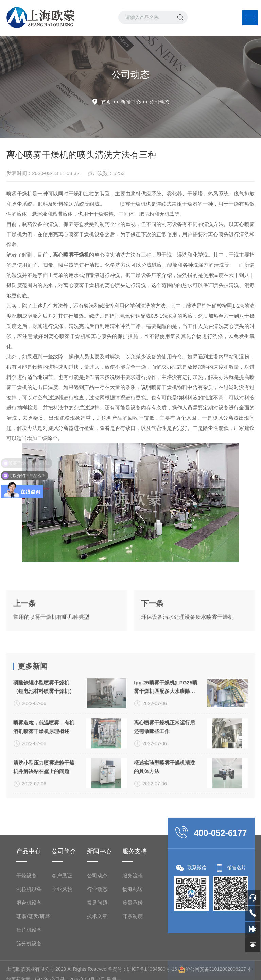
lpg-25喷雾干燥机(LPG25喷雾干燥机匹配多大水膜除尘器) (166, 747)
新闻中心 (130, 102)
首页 (106, 102)
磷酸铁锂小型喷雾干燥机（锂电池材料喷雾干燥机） (44, 746)
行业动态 (97, 958)
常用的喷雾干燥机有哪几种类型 (51, 636)
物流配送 (133, 958)
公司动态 (159, 102)
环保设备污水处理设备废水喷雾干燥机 (187, 636)
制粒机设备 (29, 958)
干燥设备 (27, 945)
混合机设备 (29, 972)
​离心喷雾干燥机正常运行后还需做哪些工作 (164, 786)
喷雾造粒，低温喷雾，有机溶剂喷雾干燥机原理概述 (44, 786)
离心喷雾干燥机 (76, 234)
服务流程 (133, 945)
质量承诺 (133, 972)
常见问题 (97, 972)
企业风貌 (62, 958)
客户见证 (62, 945)
